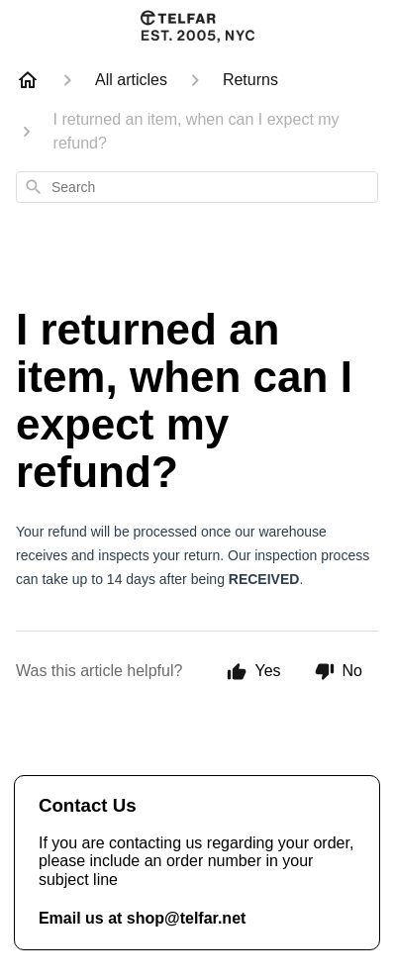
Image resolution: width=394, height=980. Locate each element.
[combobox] (197, 187)
